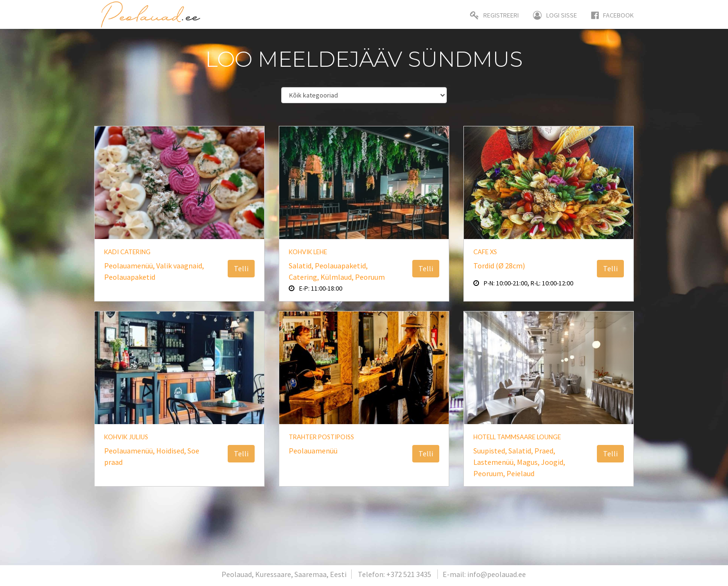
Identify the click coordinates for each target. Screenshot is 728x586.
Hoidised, (172, 451)
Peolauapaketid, (341, 266)
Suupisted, (491, 451)
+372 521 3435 (409, 574)
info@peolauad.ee (497, 574)
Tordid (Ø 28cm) (499, 266)
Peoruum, (490, 473)
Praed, (545, 451)
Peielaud (520, 473)
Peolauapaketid (130, 277)
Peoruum (370, 277)
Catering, (305, 277)
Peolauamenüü (313, 451)
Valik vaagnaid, (180, 266)
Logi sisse (555, 15)
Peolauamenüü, (130, 266)
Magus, (529, 462)
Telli (241, 268)
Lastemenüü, (495, 462)
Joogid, (553, 462)
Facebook (613, 15)
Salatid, (302, 266)
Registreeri (494, 15)
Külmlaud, (338, 277)
